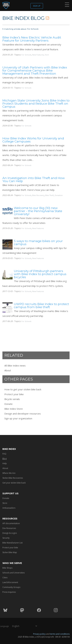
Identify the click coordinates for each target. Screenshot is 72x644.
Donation (59, 195)
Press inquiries (9, 592)
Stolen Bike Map (10, 552)
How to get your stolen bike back (23, 389)
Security (6, 538)
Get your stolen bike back (14, 483)
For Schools (26, 55)
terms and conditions (60, 634)
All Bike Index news (15, 366)
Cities (5, 578)
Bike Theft (50, 195)
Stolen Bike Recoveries (13, 478)
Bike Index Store (14, 409)
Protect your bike (14, 394)
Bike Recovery (38, 195)
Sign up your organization (18, 418)
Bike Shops (7, 568)
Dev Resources (9, 528)
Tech (47, 55)
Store (5, 503)
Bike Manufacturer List (12, 543)
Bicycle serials (12, 399)
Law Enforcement (10, 582)
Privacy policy (39, 634)
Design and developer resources (23, 414)
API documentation (11, 523)
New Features (38, 55)
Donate (8, 404)
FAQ (4, 454)
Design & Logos (10, 533)
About (8, 370)
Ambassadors (9, 508)
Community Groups (11, 587)
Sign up (37, 6)
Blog (5, 459)
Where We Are (9, 473)
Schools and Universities (14, 573)
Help (5, 463)
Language (4, 626)
